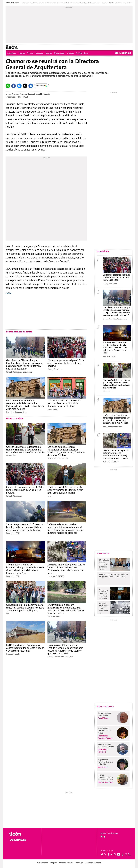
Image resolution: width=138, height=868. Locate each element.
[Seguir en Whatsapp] (126, 854)
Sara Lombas (52, 409)
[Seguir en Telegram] (111, 854)
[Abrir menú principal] (131, 47)
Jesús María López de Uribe (17, 412)
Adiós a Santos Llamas (90, 3)
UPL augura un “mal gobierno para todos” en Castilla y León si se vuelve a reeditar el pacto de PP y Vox (25, 608)
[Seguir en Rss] (129, 854)
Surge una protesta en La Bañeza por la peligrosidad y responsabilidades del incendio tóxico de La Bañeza (25, 527)
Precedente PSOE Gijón (66, 3)
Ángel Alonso (103, 718)
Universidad (59, 53)
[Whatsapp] (8, 86)
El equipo (54, 863)
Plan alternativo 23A (53, 3)
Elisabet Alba (11, 456)
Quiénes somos (43, 863)
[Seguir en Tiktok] (123, 854)
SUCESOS (111, 3)
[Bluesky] (19, 86)
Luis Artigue (103, 767)
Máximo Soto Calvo (106, 782)
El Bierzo (70, 53)
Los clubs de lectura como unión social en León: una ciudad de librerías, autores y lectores (64, 403)
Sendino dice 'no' (102, 3)
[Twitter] (25, 86)
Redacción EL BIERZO (56, 576)
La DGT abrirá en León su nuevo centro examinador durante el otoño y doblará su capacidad (25, 648)
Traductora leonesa (27, 3)
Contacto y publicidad (93, 863)
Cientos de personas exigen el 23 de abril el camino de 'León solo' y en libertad (66, 363)
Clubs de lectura (78, 3)
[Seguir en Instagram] (115, 854)
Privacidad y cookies (66, 863)
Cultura (30, 53)
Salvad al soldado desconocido (105, 714)
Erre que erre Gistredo (40, 3)
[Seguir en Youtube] (119, 854)
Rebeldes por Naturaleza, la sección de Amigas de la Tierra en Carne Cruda (113, 576)
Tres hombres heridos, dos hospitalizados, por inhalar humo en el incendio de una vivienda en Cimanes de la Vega (115, 348)
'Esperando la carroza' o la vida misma (104, 731)
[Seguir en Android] (102, 837)
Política (22, 53)
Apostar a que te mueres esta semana (106, 745)
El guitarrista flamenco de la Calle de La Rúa (106, 762)
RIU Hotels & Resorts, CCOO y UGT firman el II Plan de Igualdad (104, 565)
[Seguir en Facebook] (108, 854)
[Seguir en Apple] (105, 837)
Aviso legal (80, 863)
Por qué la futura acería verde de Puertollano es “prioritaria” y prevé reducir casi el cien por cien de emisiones (104, 608)
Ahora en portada (15, 418)
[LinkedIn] (31, 86)
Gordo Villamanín (119, 3)
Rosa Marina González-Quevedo (106, 737)
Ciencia (49, 53)
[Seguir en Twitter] (105, 854)
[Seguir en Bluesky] (102, 854)
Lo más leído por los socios (19, 332)
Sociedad (39, 53)
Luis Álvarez (27, 372)
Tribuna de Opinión (105, 706)
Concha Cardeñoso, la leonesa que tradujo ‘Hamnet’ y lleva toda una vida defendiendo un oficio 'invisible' (25, 450)
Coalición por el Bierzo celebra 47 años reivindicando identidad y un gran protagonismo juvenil (65, 490)
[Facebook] (14, 86)
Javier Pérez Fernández (103, 751)
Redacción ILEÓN (13, 533)
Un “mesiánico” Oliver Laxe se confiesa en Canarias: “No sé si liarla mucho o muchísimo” (104, 594)
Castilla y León (82, 53)
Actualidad (12, 53)
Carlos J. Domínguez (14, 372)
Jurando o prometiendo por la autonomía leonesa (105, 777)
